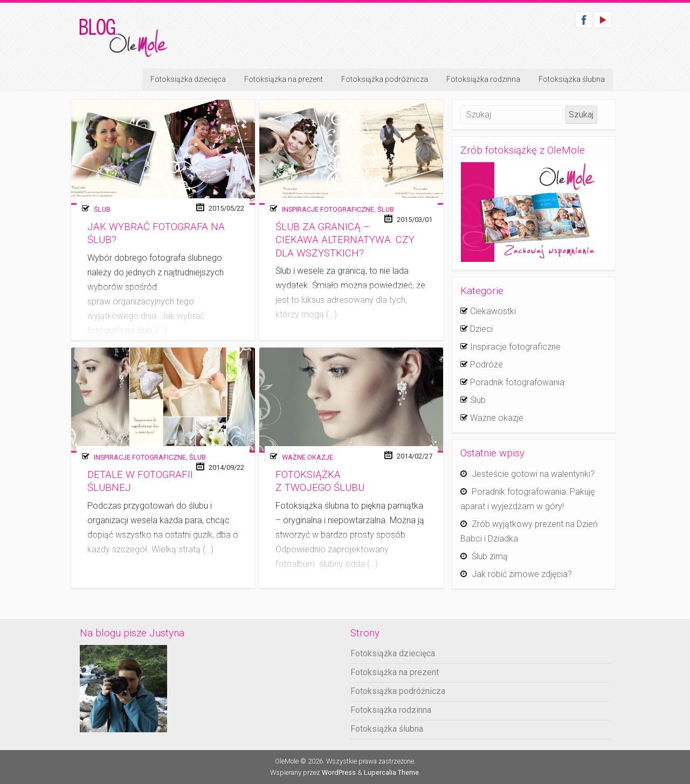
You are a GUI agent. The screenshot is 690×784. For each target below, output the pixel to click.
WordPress (339, 772)
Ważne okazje (308, 457)
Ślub (102, 209)
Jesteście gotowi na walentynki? (533, 474)
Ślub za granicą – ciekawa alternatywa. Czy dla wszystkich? (345, 240)
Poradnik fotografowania (517, 382)
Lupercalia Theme (391, 772)
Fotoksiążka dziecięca (188, 79)
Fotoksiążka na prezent (284, 79)
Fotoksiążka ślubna (572, 79)
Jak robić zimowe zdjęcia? (522, 574)
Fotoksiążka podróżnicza (385, 79)
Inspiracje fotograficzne (328, 209)
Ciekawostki (493, 311)
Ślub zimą (490, 556)
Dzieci (481, 329)
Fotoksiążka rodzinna (483, 79)
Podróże (487, 365)
